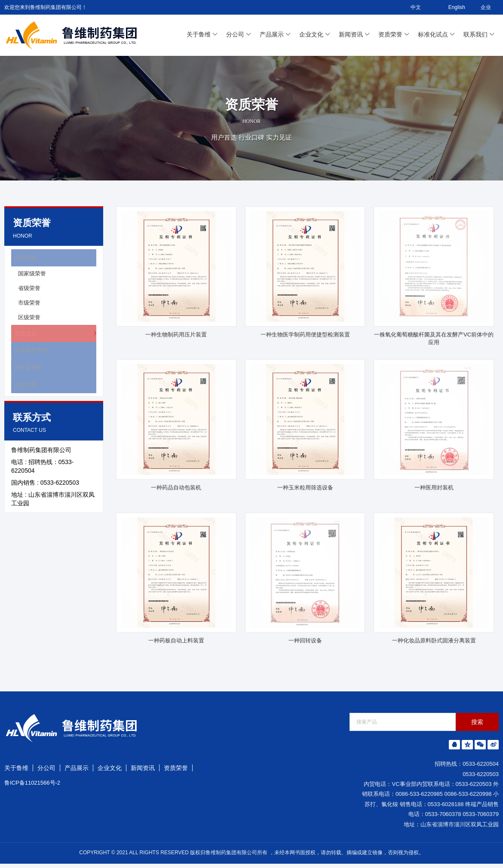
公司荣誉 (23, 259)
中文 (410, 7)
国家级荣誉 (32, 277)
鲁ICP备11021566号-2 (32, 787)
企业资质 (23, 398)
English (451, 7)
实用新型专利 (29, 358)
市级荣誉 (29, 306)
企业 (486, 7)
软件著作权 (26, 378)
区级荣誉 (29, 320)
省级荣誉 (29, 291)
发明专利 (23, 338)
